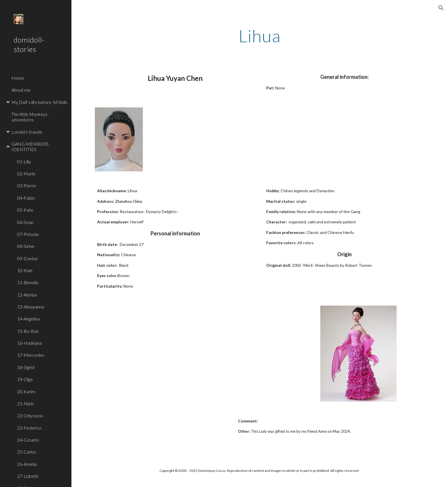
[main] (260, 36)
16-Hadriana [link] (29, 343)
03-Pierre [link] (27, 186)
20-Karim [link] (26, 391)
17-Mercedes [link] (31, 355)
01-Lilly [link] (24, 162)
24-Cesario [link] (28, 440)
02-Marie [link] (26, 174)
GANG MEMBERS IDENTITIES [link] (30, 147)
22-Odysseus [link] (30, 415)
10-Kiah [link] (25, 270)
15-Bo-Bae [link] (28, 331)
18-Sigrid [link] (26, 367)
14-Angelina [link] (28, 319)
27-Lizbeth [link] (28, 476)
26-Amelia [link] (27, 464)
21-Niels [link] (25, 403)
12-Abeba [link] (27, 295)
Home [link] (18, 78)
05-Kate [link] (25, 210)
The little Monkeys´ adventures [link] (30, 117)
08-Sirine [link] (26, 246)
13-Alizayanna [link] (31, 307)
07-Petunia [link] (28, 234)
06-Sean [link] (25, 222)
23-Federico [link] (29, 428)
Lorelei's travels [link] (27, 132)
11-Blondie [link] (28, 282)
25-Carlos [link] (27, 452)
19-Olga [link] (25, 379)
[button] (441, 8)
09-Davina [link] (27, 258)
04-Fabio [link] (26, 198)
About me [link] (21, 90)
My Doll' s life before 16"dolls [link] (39, 102)
